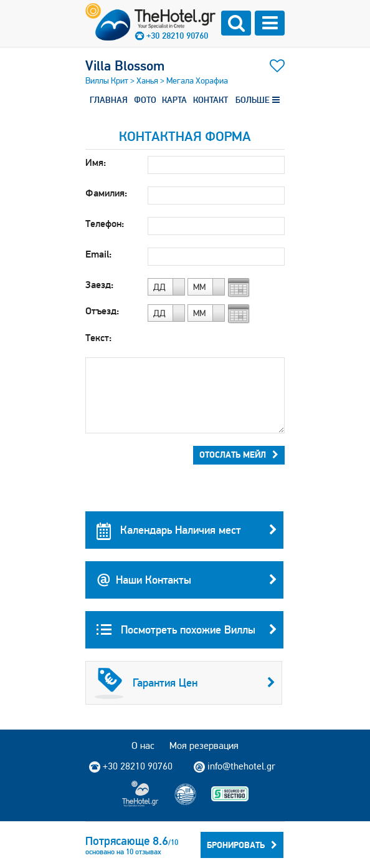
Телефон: (105, 224)
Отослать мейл (239, 455)
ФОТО (145, 100)
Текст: (98, 338)
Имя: (96, 162)
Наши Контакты (187, 580)
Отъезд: (102, 311)
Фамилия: (106, 193)
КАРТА (174, 100)
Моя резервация (204, 745)
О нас (143, 745)
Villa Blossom (125, 65)
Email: (98, 254)
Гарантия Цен (185, 683)
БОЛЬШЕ (258, 100)
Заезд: (99, 285)
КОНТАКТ (211, 100)
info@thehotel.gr (235, 766)
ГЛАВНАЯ (109, 100)
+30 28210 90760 (177, 36)
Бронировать (242, 845)
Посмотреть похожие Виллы (187, 630)
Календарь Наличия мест (187, 530)
